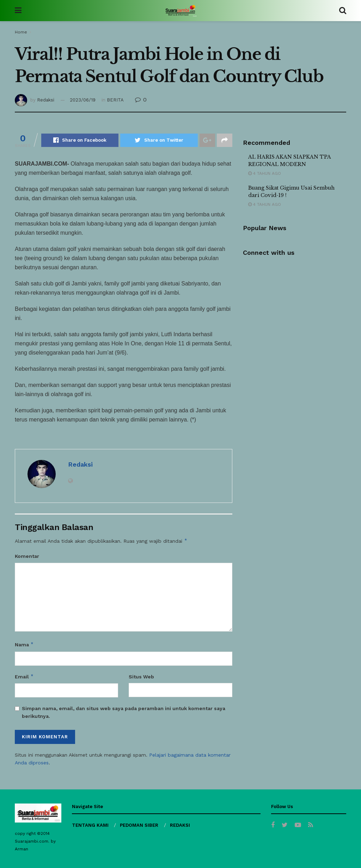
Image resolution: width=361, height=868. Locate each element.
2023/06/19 (83, 100)
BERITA (115, 100)
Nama (24, 645)
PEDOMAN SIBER (139, 825)
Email (24, 677)
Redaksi (46, 100)
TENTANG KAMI (90, 825)
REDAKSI (180, 825)
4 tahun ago (265, 173)
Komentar (27, 556)
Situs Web (141, 677)
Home (21, 32)
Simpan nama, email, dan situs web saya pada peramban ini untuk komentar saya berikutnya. (124, 712)
